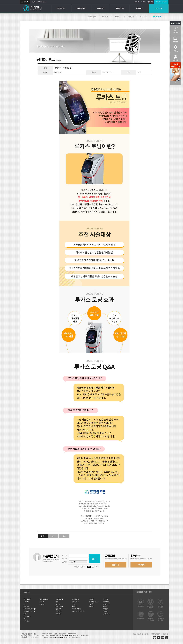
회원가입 (150, 2)
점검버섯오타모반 (29, 611)
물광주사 (59, 609)
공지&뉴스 (154, 16)
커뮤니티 (159, 8)
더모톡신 (42, 604)
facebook (159, 638)
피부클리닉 (61, 8)
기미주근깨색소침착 (30, 609)
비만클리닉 (120, 8)
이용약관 (146, 634)
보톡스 (58, 604)
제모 (25, 619)
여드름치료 (27, 616)
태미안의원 (36, 8)
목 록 (43, 536)
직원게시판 (165, 634)
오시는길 (175, 49)
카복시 (74, 606)
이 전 (53, 536)
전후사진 (144, 17)
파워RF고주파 (76, 609)
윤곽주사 (59, 611)
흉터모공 (26, 606)
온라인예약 (105, 17)
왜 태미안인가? (93, 602)
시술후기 (118, 17)
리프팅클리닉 (81, 8)
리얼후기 (131, 17)
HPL (73, 604)
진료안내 (91, 604)
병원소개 (139, 8)
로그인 (144, 2)
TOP (175, 83)
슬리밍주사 (75, 602)
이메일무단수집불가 (156, 634)
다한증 (26, 614)
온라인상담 (92, 17)
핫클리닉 (26, 602)
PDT (25, 604)
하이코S (58, 614)
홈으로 (137, 2)
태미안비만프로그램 (78, 611)
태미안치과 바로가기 (161, 2)
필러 (57, 602)
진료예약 (175, 39)
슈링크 (42, 602)
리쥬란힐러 (59, 606)
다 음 (64, 536)
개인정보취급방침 (138, 634)
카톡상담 (175, 58)
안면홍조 (26, 621)
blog (163, 638)
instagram (155, 638)
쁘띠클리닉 (100, 8)
